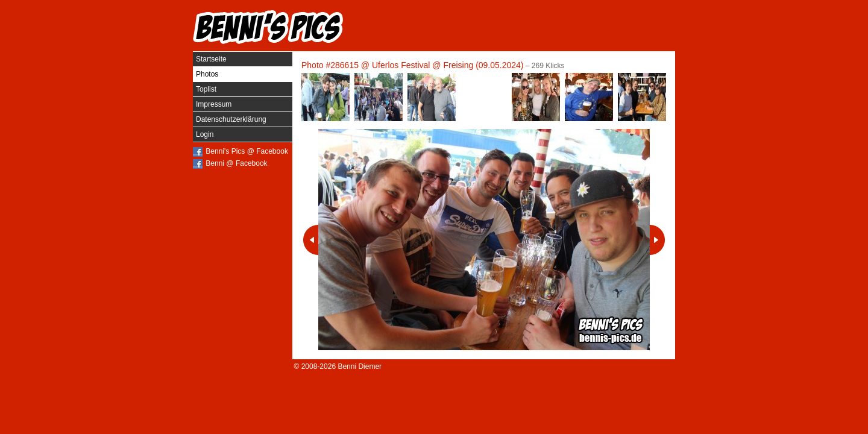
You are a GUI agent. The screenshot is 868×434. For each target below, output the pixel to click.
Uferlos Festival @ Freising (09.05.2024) (448, 65)
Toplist (206, 89)
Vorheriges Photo (311, 240)
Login (205, 134)
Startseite (211, 59)
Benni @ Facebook (236, 163)
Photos (207, 74)
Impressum (214, 104)
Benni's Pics (268, 27)
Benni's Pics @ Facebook (247, 151)
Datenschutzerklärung (231, 119)
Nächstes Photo (657, 240)
